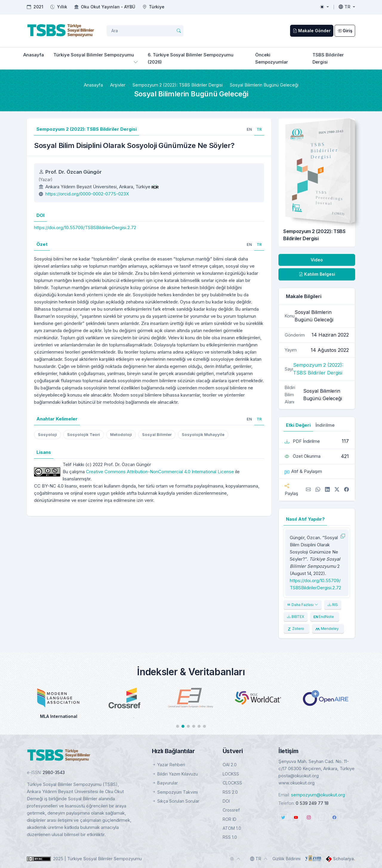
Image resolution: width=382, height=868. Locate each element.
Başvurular (165, 783)
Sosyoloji (47, 434)
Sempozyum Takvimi (175, 792)
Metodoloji (121, 434)
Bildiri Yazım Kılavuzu (175, 774)
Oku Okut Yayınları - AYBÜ (108, 7)
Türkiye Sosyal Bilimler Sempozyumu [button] (94, 55)
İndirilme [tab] (325, 425)
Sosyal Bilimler (157, 434)
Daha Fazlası (303, 605)
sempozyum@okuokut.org (318, 795)
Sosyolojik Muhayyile (203, 434)
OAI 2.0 (230, 765)
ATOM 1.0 (232, 828)
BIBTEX (296, 617)
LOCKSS (231, 774)
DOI (226, 801)
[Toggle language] (347, 7)
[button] (178, 726)
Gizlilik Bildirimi (286, 859)
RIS (333, 605)
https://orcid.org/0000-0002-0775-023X (87, 194)
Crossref (231, 810)
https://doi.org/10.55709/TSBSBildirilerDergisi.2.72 (85, 228)
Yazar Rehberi (168, 765)
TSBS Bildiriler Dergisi (328, 58)
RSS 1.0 (230, 837)
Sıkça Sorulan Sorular (176, 801)
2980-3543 (54, 772)
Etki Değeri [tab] (298, 425)
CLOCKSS (232, 783)
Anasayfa (34, 55)
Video (317, 260)
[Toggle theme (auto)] (235, 859)
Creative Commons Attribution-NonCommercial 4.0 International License (160, 472)
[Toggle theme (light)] (324, 7)
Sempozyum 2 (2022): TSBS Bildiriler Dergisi (178, 85)
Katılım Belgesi (317, 274)
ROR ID (229, 819)
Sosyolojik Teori (84, 434)
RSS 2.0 (230, 792)
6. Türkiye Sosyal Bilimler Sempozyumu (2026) (191, 58)
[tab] (249, 129)
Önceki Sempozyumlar (272, 58)
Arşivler (118, 85)
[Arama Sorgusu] (145, 31)
